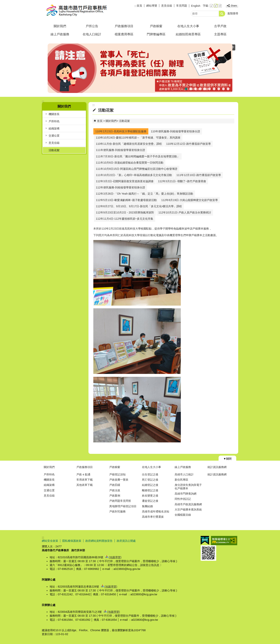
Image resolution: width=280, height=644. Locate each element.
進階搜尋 (233, 13)
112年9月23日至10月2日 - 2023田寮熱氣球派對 (125, 212)
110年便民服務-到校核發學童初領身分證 (175, 131)
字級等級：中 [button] (216, 6)
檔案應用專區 (124, 34)
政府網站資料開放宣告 (99, 541)
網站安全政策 (50, 541)
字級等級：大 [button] (220, 6)
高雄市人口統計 (184, 474)
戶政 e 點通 (83, 474)
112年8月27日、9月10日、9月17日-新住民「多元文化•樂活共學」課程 (139, 206)
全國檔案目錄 (183, 515)
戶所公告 (92, 26)
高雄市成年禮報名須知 (156, 511)
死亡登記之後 (150, 480)
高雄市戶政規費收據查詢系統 (223, 88)
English (196, 6)
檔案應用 (214, 88)
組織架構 (54, 128)
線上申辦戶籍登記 (219, 88)
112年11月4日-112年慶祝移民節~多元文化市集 (125, 219)
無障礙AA (224, 541)
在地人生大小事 (188, 26)
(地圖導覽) (115, 557)
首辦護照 (205, 88)
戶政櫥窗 (156, 26)
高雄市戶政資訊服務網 (188, 504)
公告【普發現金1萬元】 (200, 88)
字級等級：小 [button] (211, 6)
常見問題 (182, 6)
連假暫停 (195, 88)
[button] (222, 14)
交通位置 (54, 136)
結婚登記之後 (150, 485)
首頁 (139, 6)
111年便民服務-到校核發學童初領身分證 (120, 150)
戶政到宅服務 (117, 511)
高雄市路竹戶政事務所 (75, 10)
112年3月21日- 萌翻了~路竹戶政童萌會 (182, 181)
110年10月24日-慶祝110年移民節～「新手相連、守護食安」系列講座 (138, 138)
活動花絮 (54, 150)
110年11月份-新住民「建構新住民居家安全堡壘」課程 (129, 144)
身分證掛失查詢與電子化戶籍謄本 (188, 487)
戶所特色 (54, 121)
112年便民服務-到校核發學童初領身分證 (120, 187)
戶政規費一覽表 (119, 480)
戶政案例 (115, 496)
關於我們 (60, 26)
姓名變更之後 (150, 496)
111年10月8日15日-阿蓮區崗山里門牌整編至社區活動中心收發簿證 (137, 169)
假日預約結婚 (191, 88)
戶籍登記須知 (117, 474)
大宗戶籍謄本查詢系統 (188, 510)
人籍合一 (209, 88)
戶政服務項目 (124, 26)
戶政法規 (115, 490)
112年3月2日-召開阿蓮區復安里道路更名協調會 (125, 181)
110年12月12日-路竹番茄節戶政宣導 (189, 144)
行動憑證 (228, 88)
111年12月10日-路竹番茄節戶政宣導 (199, 175)
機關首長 (54, 114)
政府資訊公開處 (126, 541)
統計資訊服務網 (217, 467)
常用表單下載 (85, 480)
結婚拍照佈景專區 (188, 34)
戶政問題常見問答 (120, 501)
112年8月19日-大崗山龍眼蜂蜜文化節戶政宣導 (189, 200)
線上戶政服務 (60, 34)
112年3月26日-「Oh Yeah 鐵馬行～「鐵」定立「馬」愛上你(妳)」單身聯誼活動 (144, 194)
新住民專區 (181, 480)
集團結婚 (147, 506)
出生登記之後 (150, 474)
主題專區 (220, 34)
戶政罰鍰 (115, 485)
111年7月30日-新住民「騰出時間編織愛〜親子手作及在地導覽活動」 (138, 156)
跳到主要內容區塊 (2, 2)
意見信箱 (167, 6)
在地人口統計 (92, 34)
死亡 (186, 88)
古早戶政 (220, 26)
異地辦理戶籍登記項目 (123, 506)
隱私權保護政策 (72, 541)
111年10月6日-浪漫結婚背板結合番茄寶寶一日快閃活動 (130, 163)
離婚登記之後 (150, 490)
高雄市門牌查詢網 (185, 494)
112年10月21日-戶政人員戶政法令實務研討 (185, 212)
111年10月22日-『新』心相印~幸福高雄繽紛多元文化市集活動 (134, 175)
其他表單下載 (85, 485)
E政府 (205, 540)
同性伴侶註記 (183, 499)
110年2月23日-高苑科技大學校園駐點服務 (121, 131)
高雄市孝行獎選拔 (153, 517)
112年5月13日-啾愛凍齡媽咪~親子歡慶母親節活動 (126, 200)
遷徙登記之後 (150, 501)
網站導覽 (152, 6)
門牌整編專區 (156, 34)
